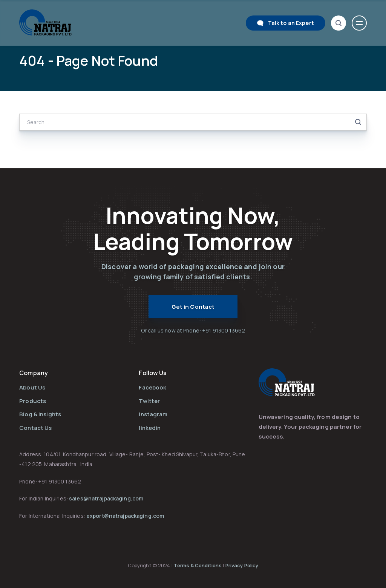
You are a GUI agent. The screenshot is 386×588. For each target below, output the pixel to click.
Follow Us (153, 373)
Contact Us (35, 428)
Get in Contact (193, 307)
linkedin (150, 428)
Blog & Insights (40, 414)
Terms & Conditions (198, 565)
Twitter (149, 401)
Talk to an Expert (291, 23)
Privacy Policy (242, 565)
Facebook (152, 387)
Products (33, 401)
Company (34, 373)
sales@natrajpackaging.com (106, 498)
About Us (32, 387)
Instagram (153, 414)
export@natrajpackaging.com (125, 516)
